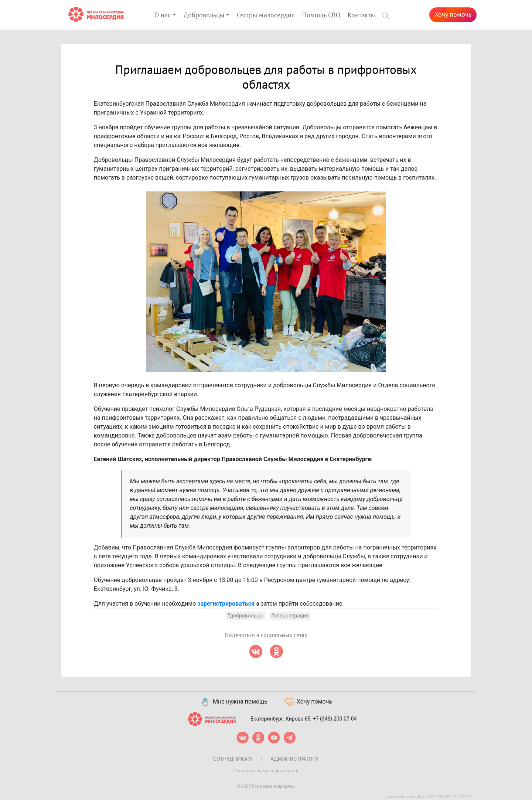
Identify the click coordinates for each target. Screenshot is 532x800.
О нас (163, 15)
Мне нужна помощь (234, 702)
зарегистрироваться (226, 604)
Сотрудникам (233, 759)
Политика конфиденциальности (266, 771)
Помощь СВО (321, 15)
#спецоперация (290, 616)
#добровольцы (245, 616)
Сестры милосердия (266, 15)
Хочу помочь (453, 15)
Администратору (295, 759)
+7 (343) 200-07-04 (335, 718)
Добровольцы (204, 15)
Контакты (361, 15)
